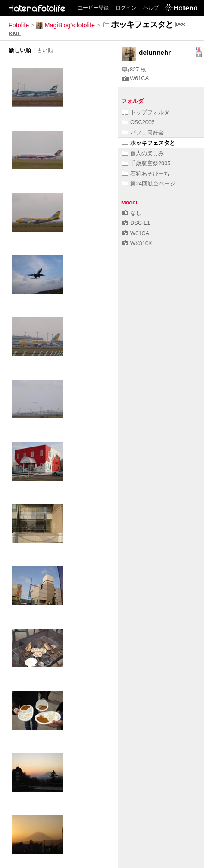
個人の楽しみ (143, 153)
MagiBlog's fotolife (66, 25)
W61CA (136, 78)
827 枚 (134, 69)
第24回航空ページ (149, 183)
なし (132, 213)
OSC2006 (138, 122)
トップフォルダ (146, 112)
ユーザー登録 (93, 8)
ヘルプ (151, 8)
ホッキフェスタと (149, 143)
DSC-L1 (136, 223)
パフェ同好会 (143, 132)
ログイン (126, 8)
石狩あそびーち (146, 174)
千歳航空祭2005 (146, 163)
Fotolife (19, 25)
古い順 (45, 50)
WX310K (137, 243)
